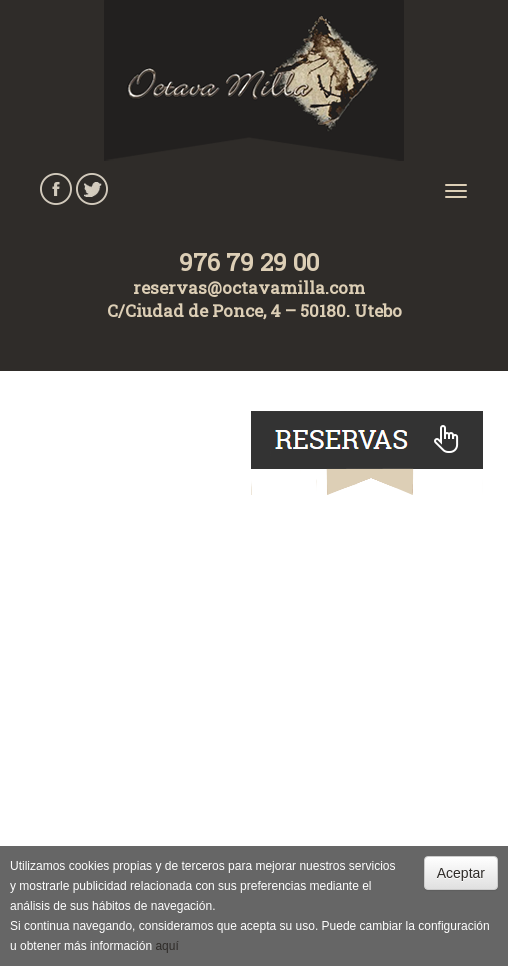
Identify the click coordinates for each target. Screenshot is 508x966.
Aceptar (461, 873)
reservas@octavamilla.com (249, 287)
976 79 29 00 (249, 262)
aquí (166, 946)
